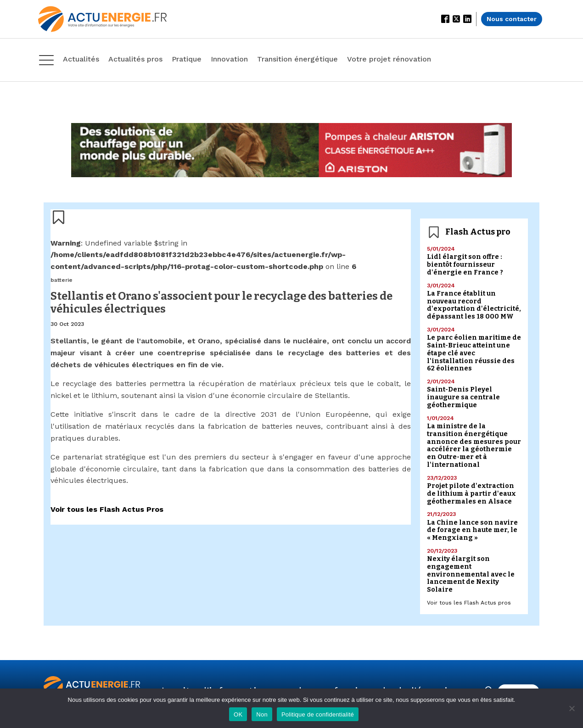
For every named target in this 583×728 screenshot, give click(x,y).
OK (238, 714)
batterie (62, 280)
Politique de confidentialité (318, 714)
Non (262, 714)
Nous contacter (512, 19)
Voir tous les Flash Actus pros (469, 603)
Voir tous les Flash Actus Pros (107, 509)
